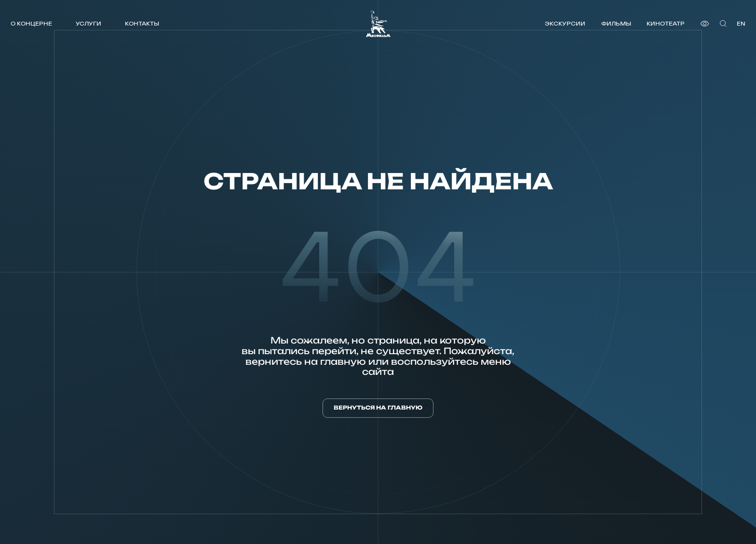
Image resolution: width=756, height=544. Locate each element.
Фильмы (616, 23)
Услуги (88, 23)
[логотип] (378, 24)
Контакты (142, 23)
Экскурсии (565, 23)
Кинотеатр (666, 23)
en (741, 23)
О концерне (31, 23)
